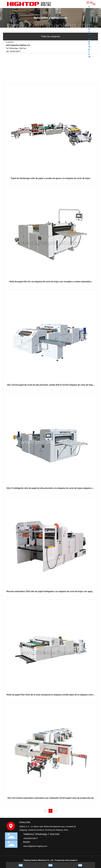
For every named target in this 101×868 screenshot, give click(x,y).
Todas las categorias (50, 36)
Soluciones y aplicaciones (50, 18)
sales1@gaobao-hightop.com (89, 32)
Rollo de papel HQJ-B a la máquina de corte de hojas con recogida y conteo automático (50, 282)
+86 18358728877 (13, 52)
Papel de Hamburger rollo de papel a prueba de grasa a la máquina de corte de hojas (50, 178)
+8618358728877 (30, 838)
